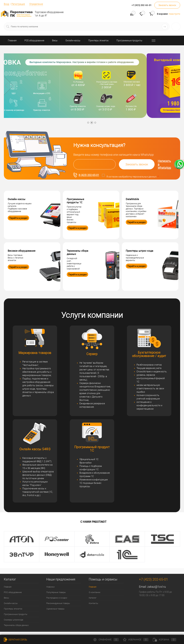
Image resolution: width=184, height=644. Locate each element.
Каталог (93, 598)
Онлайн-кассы (11, 603)
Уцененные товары (55, 609)
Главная (8, 587)
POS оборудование (13, 592)
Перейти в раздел (18, 218)
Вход (6, 4)
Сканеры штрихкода (14, 620)
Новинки (50, 587)
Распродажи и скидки (57, 598)
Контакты (93, 603)
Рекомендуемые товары (58, 603)
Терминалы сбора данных (16, 625)
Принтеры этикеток (13, 609)
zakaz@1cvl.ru (157, 587)
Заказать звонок (167, 5)
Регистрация (18, 4)
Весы (6, 598)
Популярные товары (56, 592)
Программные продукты (16, 614)
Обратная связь (16, 640)
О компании (94, 592)
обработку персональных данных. (139, 177)
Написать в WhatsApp (171, 164)
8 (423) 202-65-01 (86, 175)
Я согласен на (133, 177)
